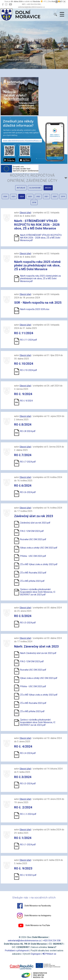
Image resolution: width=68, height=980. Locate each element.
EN (61, 2)
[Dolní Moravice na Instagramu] (6, 4)
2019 (63, 196)
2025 (13, 196)
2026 (5, 196)
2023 (30, 196)
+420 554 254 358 (52, 941)
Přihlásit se (49, 954)
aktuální (21, 188)
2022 (38, 196)
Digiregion (36, 954)
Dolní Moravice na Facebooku (34, 906)
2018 (34, 202)
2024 (22, 196)
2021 (46, 196)
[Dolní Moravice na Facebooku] (3, 4)
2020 (55, 196)
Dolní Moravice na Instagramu (34, 916)
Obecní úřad (25, 213)
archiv (48, 188)
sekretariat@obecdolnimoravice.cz (24, 941)
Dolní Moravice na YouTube (34, 925)
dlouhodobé (35, 188)
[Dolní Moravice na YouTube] (10, 4)
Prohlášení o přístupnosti (17, 951)
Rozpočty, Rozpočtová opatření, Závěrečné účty (32, 178)
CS (57, 2)
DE (64, 2)
